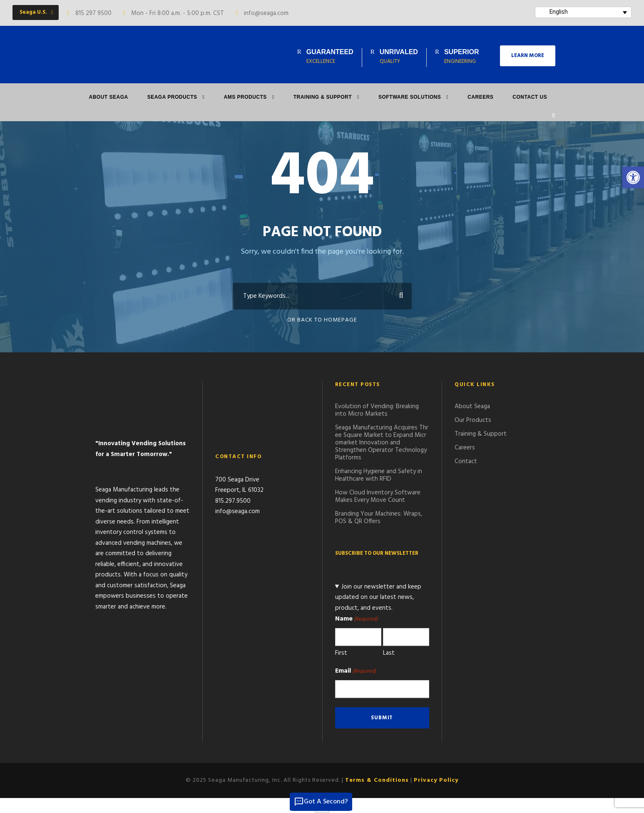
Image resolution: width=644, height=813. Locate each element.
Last (389, 653)
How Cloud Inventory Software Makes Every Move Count (378, 496)
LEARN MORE (528, 56)
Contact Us (530, 97)
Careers (480, 97)
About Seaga (109, 97)
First (341, 653)
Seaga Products (172, 97)
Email (356, 671)
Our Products (473, 420)
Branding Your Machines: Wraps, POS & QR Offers (379, 518)
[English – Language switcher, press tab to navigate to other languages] (583, 12)
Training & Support (323, 97)
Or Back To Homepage (322, 320)
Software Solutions (410, 97)
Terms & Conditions (377, 780)
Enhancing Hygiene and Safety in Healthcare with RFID (379, 475)
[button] (633, 177)
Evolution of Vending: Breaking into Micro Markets (377, 410)
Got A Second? (321, 802)
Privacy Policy (436, 780)
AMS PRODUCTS (245, 97)
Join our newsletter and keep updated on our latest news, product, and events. (378, 597)
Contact (466, 461)
